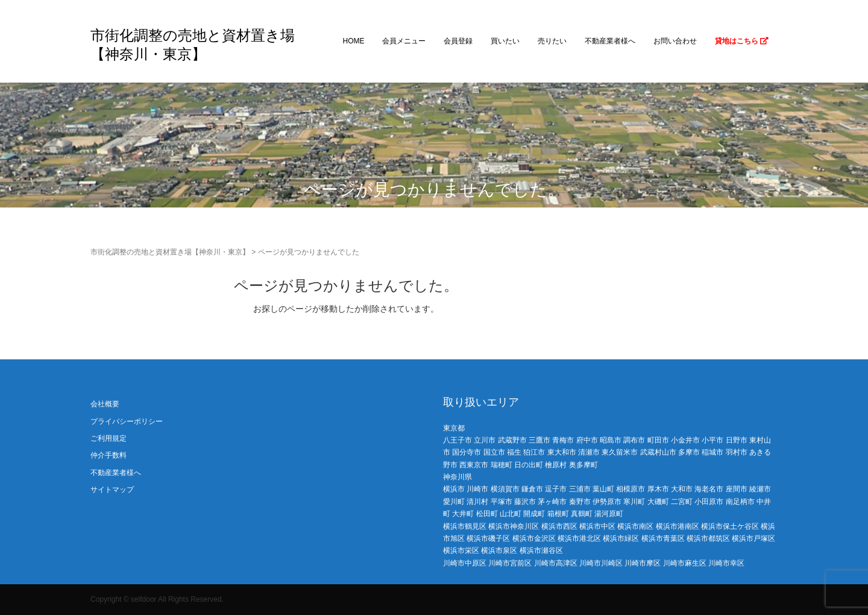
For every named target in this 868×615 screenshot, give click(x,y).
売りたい (552, 41)
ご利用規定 (108, 438)
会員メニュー (404, 41)
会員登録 (458, 41)
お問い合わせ (675, 41)
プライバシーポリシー (127, 421)
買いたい (505, 41)
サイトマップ (112, 490)
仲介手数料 (108, 455)
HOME (353, 41)
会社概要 (105, 404)
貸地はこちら (742, 41)
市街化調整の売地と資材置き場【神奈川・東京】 (170, 252)
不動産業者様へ (610, 41)
